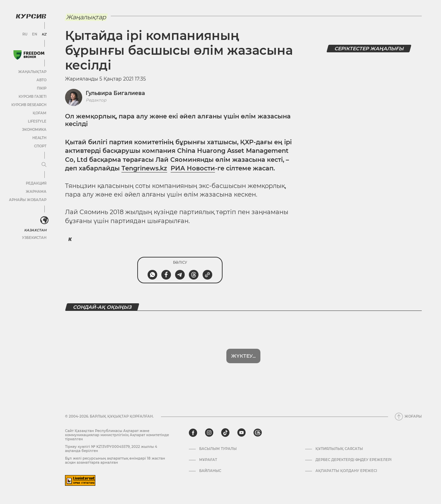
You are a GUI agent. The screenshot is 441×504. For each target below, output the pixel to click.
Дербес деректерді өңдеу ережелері (353, 460)
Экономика (34, 130)
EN (35, 34)
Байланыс (210, 471)
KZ (44, 34)
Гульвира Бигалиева (115, 93)
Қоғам (40, 113)
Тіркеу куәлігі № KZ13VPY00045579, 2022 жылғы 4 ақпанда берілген (111, 449)
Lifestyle (37, 121)
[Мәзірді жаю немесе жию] (44, 165)
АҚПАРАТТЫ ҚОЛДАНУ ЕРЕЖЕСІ (346, 471)
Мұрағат (208, 460)
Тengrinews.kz (144, 168)
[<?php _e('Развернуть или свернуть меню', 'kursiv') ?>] (44, 220)
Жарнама (36, 192)
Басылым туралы (218, 449)
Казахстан (35, 230)
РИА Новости (193, 168)
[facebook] (193, 433)
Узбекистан (34, 238)
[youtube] (241, 433)
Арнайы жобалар (28, 200)
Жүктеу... (243, 356)
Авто (41, 80)
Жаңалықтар (32, 72)
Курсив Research (29, 105)
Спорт (40, 146)
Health (39, 138)
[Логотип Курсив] (31, 16)
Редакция (36, 183)
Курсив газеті (33, 97)
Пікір (42, 88)
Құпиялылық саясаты (339, 449)
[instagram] (209, 433)
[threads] (258, 433)
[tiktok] (225, 433)
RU (25, 34)
